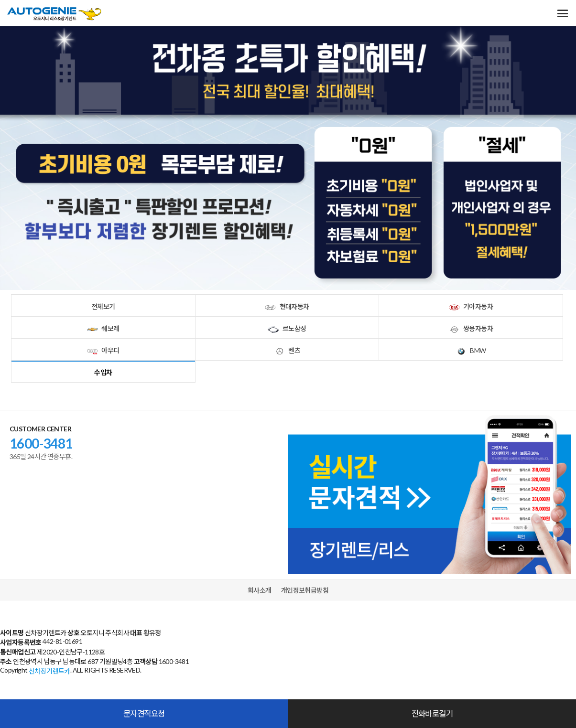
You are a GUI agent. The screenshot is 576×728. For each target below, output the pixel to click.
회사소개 (260, 590)
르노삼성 (287, 328)
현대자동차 (287, 306)
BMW (471, 350)
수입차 (103, 372)
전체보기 (103, 306)
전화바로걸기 (432, 713)
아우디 (103, 350)
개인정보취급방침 (305, 590)
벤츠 (287, 350)
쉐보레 (103, 328)
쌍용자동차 (471, 328)
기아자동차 (471, 306)
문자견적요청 (144, 713)
